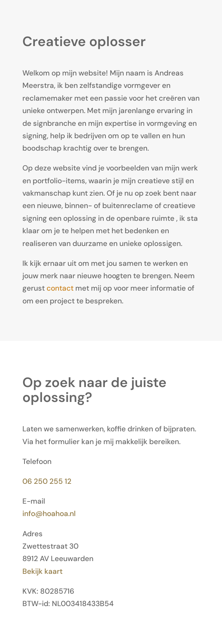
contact (60, 288)
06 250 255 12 (47, 481)
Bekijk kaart (42, 571)
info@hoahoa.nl (49, 513)
